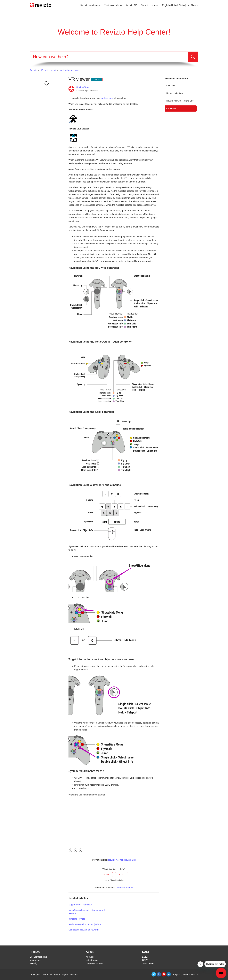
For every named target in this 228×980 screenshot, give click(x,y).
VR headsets (107, 98)
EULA (145, 957)
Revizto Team (83, 87)
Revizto (33, 70)
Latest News (92, 960)
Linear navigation (174, 93)
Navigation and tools (70, 70)
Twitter (76, 852)
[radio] (106, 875)
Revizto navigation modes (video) (85, 924)
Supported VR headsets (80, 905)
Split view (171, 85)
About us (90, 957)
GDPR (145, 960)
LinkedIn (81, 852)
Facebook (71, 852)
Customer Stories (94, 963)
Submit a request (150, 5)
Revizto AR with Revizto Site (180, 101)
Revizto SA (47, 975)
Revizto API (132, 5)
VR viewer (171, 108)
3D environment (48, 70)
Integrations (35, 960)
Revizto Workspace (90, 5)
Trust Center (148, 963)
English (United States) (174, 5)
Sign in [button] (195, 5)
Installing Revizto (77, 919)
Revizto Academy (113, 5)
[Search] (109, 57)
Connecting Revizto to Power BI (84, 930)
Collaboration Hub (38, 957)
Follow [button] (97, 79)
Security (34, 963)
